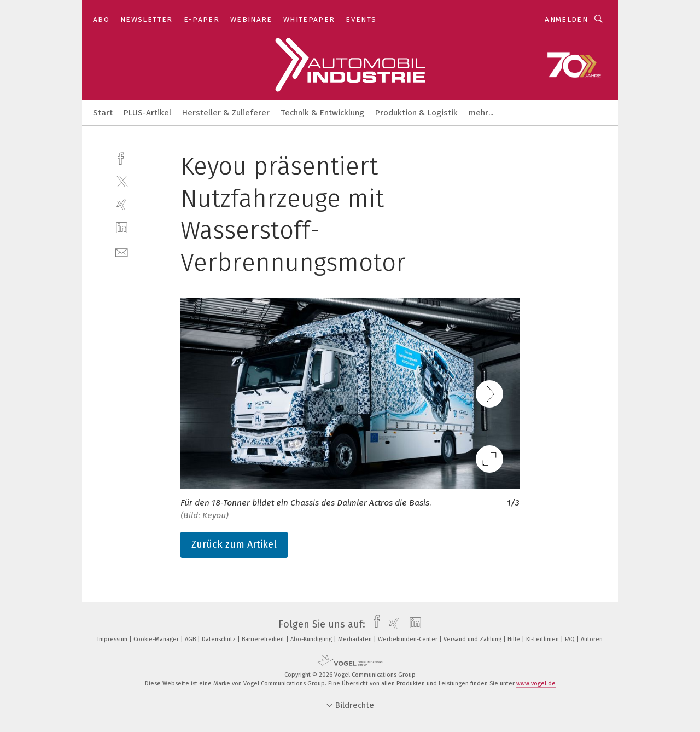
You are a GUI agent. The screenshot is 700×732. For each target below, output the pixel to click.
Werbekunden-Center (409, 639)
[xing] (122, 204)
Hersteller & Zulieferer (226, 113)
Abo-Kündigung (312, 639)
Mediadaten (356, 639)
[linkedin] (122, 228)
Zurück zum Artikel (234, 544)
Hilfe (515, 639)
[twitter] (122, 181)
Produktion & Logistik (416, 113)
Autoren (592, 639)
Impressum (113, 639)
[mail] (122, 251)
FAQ (571, 639)
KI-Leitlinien (543, 639)
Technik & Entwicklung (322, 113)
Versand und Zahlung (473, 639)
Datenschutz (220, 639)
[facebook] (122, 157)
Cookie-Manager (157, 639)
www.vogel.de (536, 684)
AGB (191, 639)
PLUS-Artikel (147, 113)
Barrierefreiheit (264, 639)
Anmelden (566, 19)
